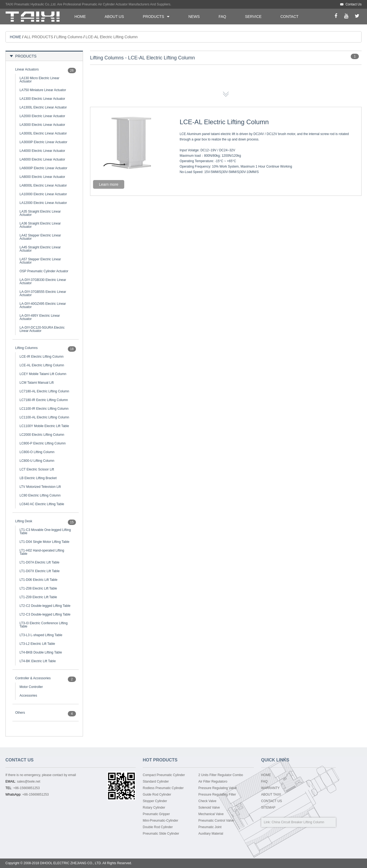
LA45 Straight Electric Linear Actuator (40, 249)
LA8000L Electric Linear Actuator (43, 185)
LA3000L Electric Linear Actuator (43, 133)
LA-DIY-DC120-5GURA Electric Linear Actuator (42, 329)
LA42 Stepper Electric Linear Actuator (40, 237)
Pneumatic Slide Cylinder (161, 834)
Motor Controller (31, 687)
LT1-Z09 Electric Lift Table (38, 597)
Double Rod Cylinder (158, 827)
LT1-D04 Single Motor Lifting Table (44, 542)
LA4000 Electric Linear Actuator (42, 151)
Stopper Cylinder (155, 801)
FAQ (222, 17)
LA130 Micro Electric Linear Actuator (39, 80)
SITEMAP (268, 808)
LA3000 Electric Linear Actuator (42, 125)
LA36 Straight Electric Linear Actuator (40, 225)
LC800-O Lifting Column (37, 452)
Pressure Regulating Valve (217, 788)
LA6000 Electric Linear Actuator (42, 159)
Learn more (109, 184)
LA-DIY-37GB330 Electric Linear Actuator (43, 281)
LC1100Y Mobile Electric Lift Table (44, 426)
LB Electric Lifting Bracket (38, 478)
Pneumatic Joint (210, 827)
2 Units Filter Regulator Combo (221, 775)
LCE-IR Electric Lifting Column (42, 357)
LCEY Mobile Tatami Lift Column (43, 374)
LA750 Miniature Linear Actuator (43, 90)
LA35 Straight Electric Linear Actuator (40, 213)
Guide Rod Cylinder (157, 795)
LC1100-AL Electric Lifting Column (44, 417)
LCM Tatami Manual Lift (37, 383)
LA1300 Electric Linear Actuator (42, 99)
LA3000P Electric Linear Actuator (43, 142)
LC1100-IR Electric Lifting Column (44, 409)
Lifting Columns (69, 37)
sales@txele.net (29, 781)
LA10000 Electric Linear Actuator (43, 194)
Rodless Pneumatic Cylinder (163, 788)
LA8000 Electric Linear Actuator (42, 177)
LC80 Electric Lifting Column (40, 495)
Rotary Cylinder (154, 808)
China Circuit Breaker (287, 822)
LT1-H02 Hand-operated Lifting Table (42, 552)
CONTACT (290, 17)
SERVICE (253, 17)
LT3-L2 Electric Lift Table (37, 644)
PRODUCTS (153, 17)
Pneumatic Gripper (156, 814)
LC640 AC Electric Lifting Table (42, 504)
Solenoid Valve (209, 808)
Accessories (28, 696)
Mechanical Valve (211, 814)
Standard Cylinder (156, 781)
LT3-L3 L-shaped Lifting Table (41, 635)
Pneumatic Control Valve (216, 821)
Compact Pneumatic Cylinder (164, 775)
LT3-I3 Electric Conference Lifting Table (44, 625)
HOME (80, 17)
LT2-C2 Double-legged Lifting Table (45, 606)
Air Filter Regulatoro (213, 781)
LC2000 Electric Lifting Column (42, 435)
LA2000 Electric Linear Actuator (42, 116)
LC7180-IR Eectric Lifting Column (44, 400)
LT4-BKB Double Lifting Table (41, 652)
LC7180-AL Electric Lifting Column (44, 391)
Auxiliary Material (211, 834)
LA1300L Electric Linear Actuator (43, 107)
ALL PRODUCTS (39, 37)
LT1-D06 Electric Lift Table (39, 580)
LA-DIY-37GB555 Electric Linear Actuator (43, 293)
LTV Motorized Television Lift (40, 487)
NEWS (194, 17)
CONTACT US (272, 801)
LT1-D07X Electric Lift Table (40, 571)
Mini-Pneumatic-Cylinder (160, 821)
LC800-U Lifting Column (37, 461)
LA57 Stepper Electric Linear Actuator (40, 261)
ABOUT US (114, 17)
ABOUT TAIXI (271, 795)
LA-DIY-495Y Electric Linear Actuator (40, 317)
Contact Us (354, 4)
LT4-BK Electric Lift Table (38, 661)
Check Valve (207, 801)
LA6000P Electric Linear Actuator (43, 168)
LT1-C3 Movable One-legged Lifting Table (45, 531)
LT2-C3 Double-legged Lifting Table (45, 614)
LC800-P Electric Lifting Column (43, 443)
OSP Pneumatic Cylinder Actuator (44, 271)
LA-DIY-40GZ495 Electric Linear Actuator (43, 305)
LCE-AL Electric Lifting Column (42, 365)
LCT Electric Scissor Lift (37, 469)
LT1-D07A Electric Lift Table (39, 562)
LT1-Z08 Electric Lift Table (38, 588)
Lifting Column (314, 822)
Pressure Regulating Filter (217, 795)
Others (20, 713)
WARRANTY (270, 788)
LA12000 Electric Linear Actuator (43, 203)
